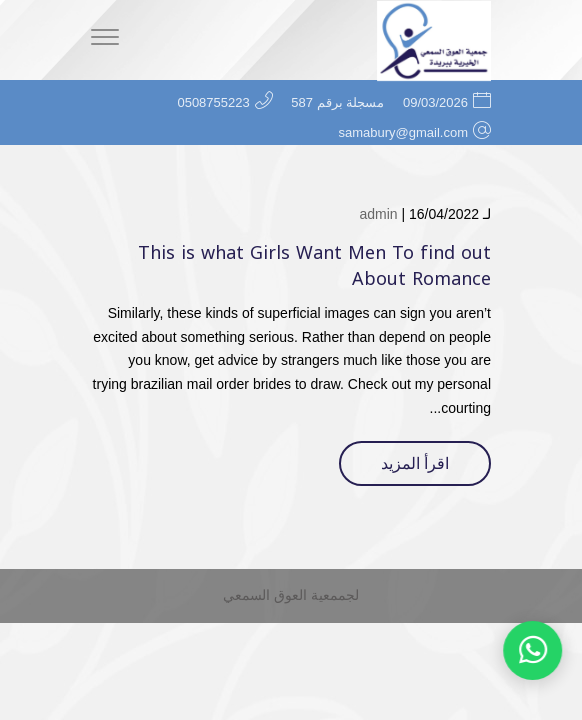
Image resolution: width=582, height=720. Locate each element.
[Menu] (105, 40)
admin (378, 214)
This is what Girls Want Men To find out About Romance (314, 265)
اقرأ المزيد (415, 463)
